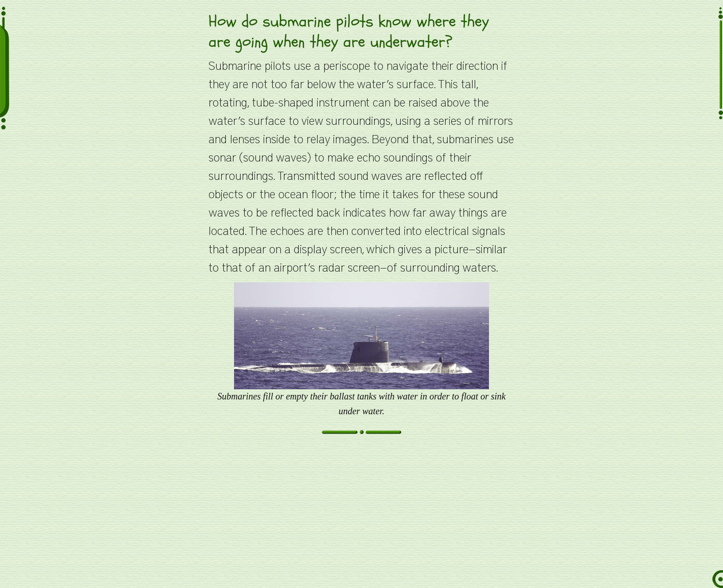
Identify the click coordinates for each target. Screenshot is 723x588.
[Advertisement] (361, 517)
